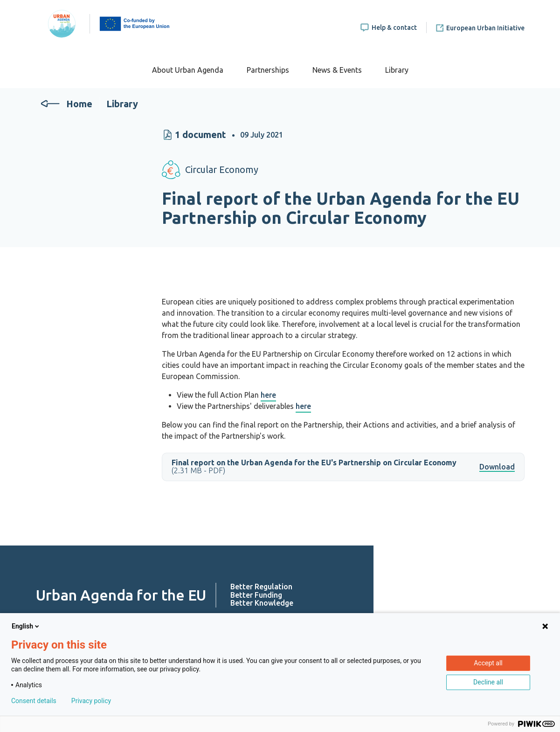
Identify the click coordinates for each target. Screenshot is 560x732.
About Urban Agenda (188, 70)
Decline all (488, 682)
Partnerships (268, 70)
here (268, 395)
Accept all (488, 663)
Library (397, 70)
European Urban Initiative (485, 28)
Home (79, 104)
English (26, 626)
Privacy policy (91, 701)
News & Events (337, 70)
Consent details (34, 701)
